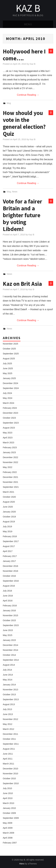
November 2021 (10, 482)
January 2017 (9, 561)
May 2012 (8, 724)
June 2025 (8, 368)
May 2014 (8, 680)
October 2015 (9, 620)
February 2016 (10, 606)
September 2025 (11, 354)
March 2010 (9, 803)
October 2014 (9, 655)
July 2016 (7, 591)
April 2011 (8, 759)
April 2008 (8, 838)
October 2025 (9, 349)
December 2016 (10, 566)
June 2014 (8, 675)
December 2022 (10, 457)
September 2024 (11, 388)
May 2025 (8, 373)
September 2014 (11, 660)
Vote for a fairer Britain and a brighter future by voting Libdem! (22, 215)
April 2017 (8, 551)
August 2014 (9, 665)
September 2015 (11, 625)
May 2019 (8, 531)
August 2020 (9, 502)
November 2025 (10, 344)
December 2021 (10, 477)
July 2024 (7, 393)
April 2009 (8, 828)
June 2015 (8, 630)
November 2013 (10, 690)
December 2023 (10, 413)
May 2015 (8, 635)
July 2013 (7, 709)
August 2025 (9, 359)
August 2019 (9, 522)
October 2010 (9, 778)
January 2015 (9, 640)
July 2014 (7, 670)
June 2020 (8, 507)
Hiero (22, 864)
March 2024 (9, 403)
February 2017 (10, 556)
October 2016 (9, 576)
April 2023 (8, 438)
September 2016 (11, 581)
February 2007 (10, 843)
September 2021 (11, 487)
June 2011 (8, 754)
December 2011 (10, 734)
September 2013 (11, 699)
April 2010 (8, 798)
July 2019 (7, 527)
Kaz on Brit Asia (22, 284)
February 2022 (10, 472)
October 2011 (9, 739)
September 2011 (11, 744)
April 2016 (8, 601)
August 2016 (9, 586)
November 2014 (10, 650)
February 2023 (10, 447)
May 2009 (8, 823)
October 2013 (9, 694)
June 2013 (8, 714)
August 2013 (9, 704)
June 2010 (8, 793)
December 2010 (10, 769)
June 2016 (8, 596)
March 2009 (9, 833)
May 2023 (8, 433)
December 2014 (10, 645)
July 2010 (7, 788)
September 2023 (11, 423)
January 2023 (9, 452)
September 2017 (11, 541)
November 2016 (10, 571)
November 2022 (10, 462)
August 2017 (9, 546)
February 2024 (10, 408)
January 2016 (9, 611)
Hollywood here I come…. (24, 55)
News (15, 192)
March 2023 (9, 443)
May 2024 (8, 398)
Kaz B (28, 8)
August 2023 (9, 428)
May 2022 (8, 467)
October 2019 (9, 517)
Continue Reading (28, 95)
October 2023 (9, 418)
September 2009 (11, 818)
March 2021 (9, 492)
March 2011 (9, 764)
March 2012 (9, 729)
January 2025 (9, 378)
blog (9, 103)
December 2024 (10, 383)
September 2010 (11, 783)
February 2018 (10, 536)
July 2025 (7, 363)
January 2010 (9, 808)
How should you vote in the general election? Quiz (24, 123)
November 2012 (10, 719)
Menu (28, 24)
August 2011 (9, 749)
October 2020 (9, 497)
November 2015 (10, 615)
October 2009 (9, 813)
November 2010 (10, 774)
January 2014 (9, 685)
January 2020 (9, 512)
